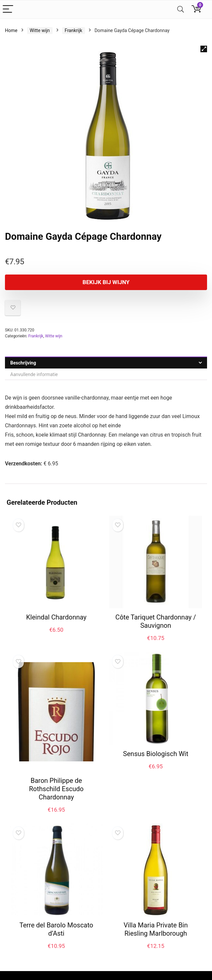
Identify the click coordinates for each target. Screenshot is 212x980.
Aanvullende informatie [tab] (34, 374)
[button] (204, 49)
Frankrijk (74, 30)
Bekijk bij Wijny (106, 282)
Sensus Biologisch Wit (156, 754)
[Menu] (8, 9)
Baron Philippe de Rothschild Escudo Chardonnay (56, 789)
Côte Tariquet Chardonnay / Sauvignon (156, 621)
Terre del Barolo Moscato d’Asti (56, 929)
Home (11, 30)
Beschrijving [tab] (23, 363)
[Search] (181, 9)
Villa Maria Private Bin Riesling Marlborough (156, 929)
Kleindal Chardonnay (56, 617)
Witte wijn (40, 30)
